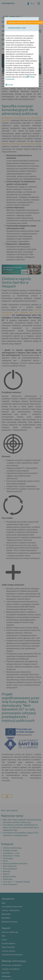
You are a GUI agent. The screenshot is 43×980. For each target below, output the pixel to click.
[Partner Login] (28, 3)
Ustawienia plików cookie (17, 28)
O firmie (9, 85)
